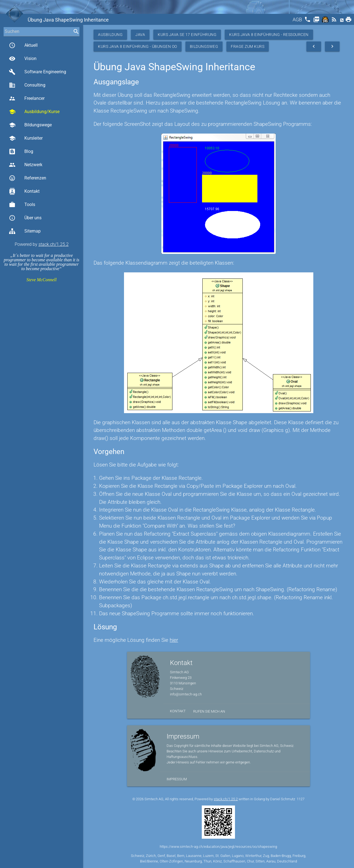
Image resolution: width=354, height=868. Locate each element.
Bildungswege (30, 125)
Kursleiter (26, 138)
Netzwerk (26, 165)
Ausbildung (110, 35)
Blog (21, 152)
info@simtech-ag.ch (186, 694)
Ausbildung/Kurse (34, 112)
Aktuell (23, 45)
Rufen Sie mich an (209, 711)
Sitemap (25, 231)
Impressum (177, 779)
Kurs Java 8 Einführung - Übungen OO (138, 46)
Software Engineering (38, 72)
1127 (301, 799)
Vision (23, 59)
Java (140, 35)
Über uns (25, 218)
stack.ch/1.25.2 (54, 244)
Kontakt (24, 191)
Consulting (27, 85)
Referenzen (28, 178)
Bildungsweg (204, 46)
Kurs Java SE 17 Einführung (187, 35)
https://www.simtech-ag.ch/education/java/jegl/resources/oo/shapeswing (218, 847)
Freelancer (27, 98)
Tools (22, 205)
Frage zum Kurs (248, 46)
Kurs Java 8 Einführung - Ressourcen (269, 35)
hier (174, 640)
